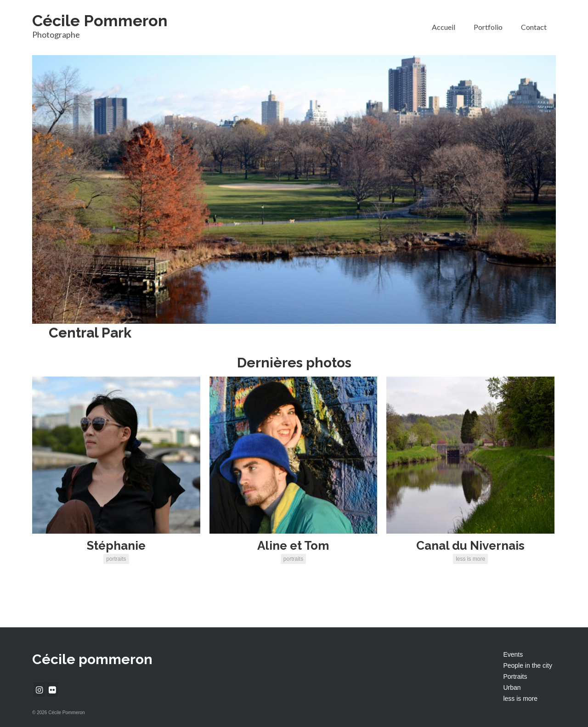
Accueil (444, 27)
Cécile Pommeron (100, 21)
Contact (534, 27)
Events (513, 654)
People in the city (528, 665)
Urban (512, 688)
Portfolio (488, 27)
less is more (520, 699)
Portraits (515, 676)
